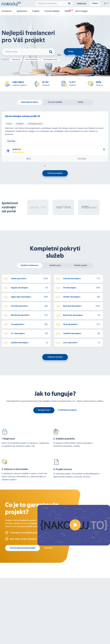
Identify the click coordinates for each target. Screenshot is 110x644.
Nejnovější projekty (30, 102)
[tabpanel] (55, 137)
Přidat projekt (72, 53)
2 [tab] (47, 166)
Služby (67, 11)
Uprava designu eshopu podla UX (22, 116)
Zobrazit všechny (55, 357)
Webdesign (16, 60)
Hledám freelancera (30, 265)
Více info (11, 141)
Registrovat (82, 4)
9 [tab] (65, 166)
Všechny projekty (55, 173)
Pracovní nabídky (52, 11)
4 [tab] (53, 166)
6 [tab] (58, 166)
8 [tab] (63, 166)
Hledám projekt (80, 265)
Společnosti (22, 11)
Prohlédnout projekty (67, 410)
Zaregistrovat (44, 410)
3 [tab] (50, 166)
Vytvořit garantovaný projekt (22, 548)
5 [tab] (55, 166)
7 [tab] (60, 166)
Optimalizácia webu (51, 60)
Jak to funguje (82, 11)
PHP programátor (32, 60)
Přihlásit (95, 4)
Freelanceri (7, 11)
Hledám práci (55, 265)
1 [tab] (45, 166)
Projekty (36, 11)
